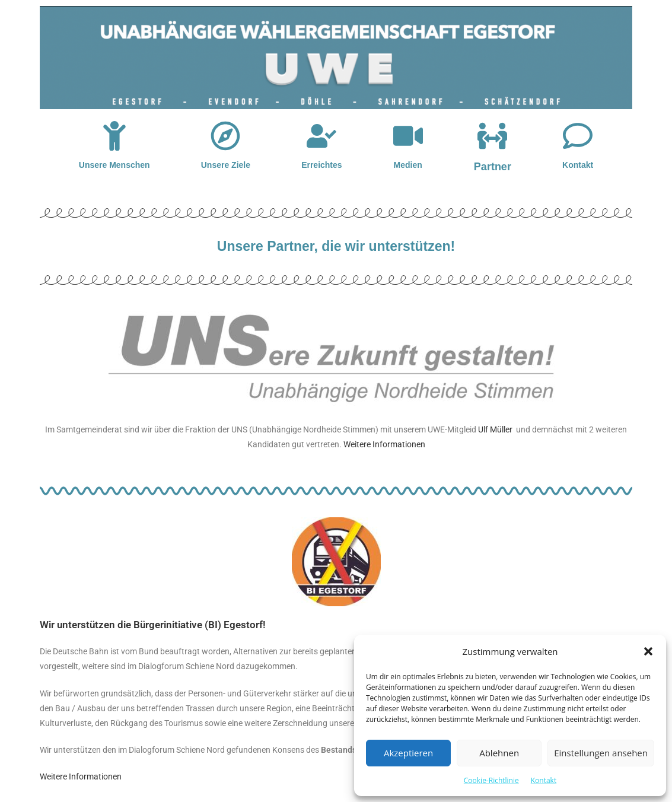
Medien (408, 165)
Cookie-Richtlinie (491, 780)
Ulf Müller (495, 429)
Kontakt (544, 780)
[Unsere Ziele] (225, 136)
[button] (648, 651)
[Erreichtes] (321, 136)
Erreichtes (321, 165)
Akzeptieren (408, 753)
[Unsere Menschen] (114, 136)
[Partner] (492, 136)
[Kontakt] (578, 136)
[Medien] (408, 136)
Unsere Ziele (226, 165)
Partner (493, 167)
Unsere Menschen (114, 165)
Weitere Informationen (384, 444)
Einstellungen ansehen (601, 753)
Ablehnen (499, 753)
